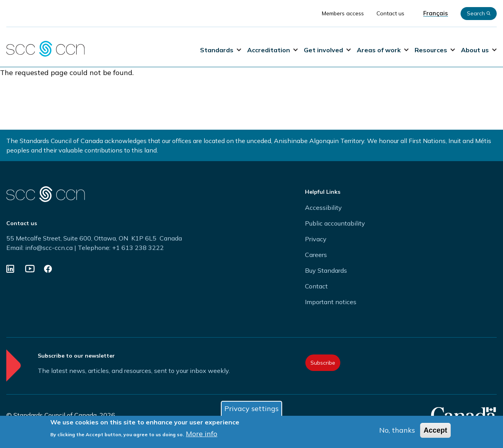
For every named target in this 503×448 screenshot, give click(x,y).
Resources (435, 50)
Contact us (390, 13)
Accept (435, 432)
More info (202, 436)
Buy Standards (326, 270)
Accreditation (273, 50)
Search (479, 13)
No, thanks (397, 432)
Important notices (331, 302)
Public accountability (335, 223)
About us (479, 50)
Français (436, 13)
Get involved (327, 50)
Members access (343, 13)
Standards (221, 50)
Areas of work (383, 50)
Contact (316, 286)
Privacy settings (251, 410)
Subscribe (323, 363)
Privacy (316, 239)
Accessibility (323, 207)
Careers (316, 255)
